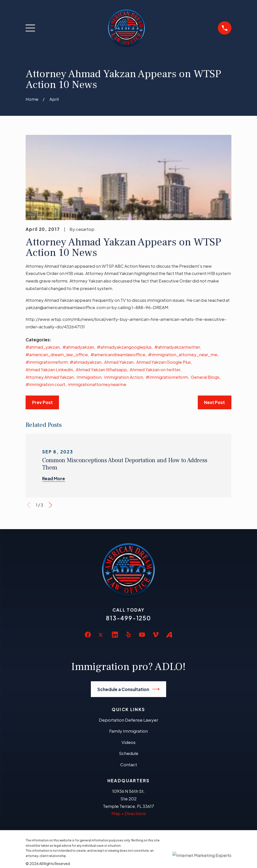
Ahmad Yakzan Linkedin (49, 369)
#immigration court (45, 384)
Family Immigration (128, 731)
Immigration (89, 377)
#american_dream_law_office (57, 354)
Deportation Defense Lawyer (128, 720)
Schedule (129, 753)
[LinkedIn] (115, 635)
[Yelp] (128, 635)
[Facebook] (88, 635)
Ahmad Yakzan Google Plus (164, 362)
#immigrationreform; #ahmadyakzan (63, 362)
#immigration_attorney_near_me (183, 354)
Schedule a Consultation (129, 689)
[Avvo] (169, 635)
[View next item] (50, 505)
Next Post (214, 402)
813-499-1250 (128, 618)
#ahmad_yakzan (43, 347)
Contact (129, 764)
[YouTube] (142, 635)
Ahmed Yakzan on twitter (155, 369)
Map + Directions (129, 813)
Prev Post (42, 402)
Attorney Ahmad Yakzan (50, 377)
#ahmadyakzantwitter (177, 347)
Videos (128, 742)
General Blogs (205, 377)
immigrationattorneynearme (97, 384)
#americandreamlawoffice (118, 354)
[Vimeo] (156, 635)
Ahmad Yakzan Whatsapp (101, 369)
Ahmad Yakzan (119, 362)
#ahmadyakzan (78, 347)
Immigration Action (124, 377)
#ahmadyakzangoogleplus (124, 347)
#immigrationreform (167, 377)
